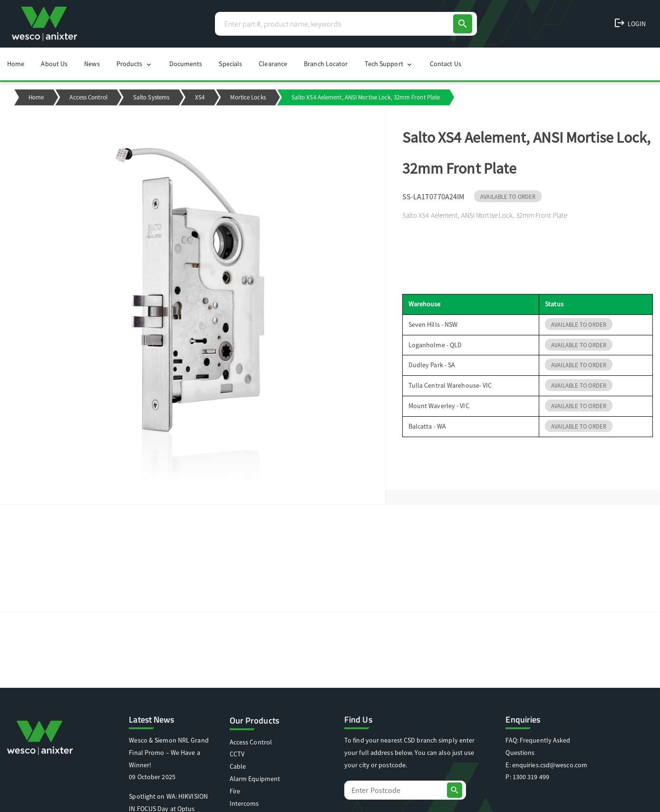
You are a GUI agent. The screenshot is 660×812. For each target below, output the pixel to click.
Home (16, 64)
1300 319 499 (531, 777)
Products (135, 64)
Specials (230, 64)
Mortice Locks (248, 97)
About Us (54, 64)
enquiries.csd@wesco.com (550, 765)
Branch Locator (326, 64)
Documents (186, 64)
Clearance (273, 64)
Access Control (88, 97)
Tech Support (389, 64)
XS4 (200, 97)
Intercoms (244, 803)
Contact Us (446, 64)
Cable (238, 766)
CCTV (237, 754)
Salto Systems (151, 97)
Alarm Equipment (255, 779)
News (92, 64)
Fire (235, 791)
